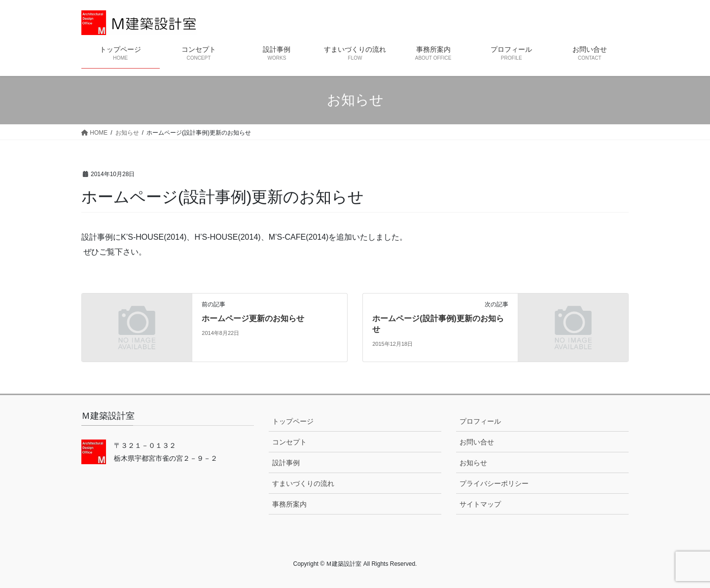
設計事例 (286, 463)
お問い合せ (477, 442)
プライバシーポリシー (494, 483)
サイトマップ (480, 504)
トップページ (293, 421)
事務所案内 (289, 504)
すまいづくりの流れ (303, 483)
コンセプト (289, 442)
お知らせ (473, 463)
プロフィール (480, 421)
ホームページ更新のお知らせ (253, 318)
